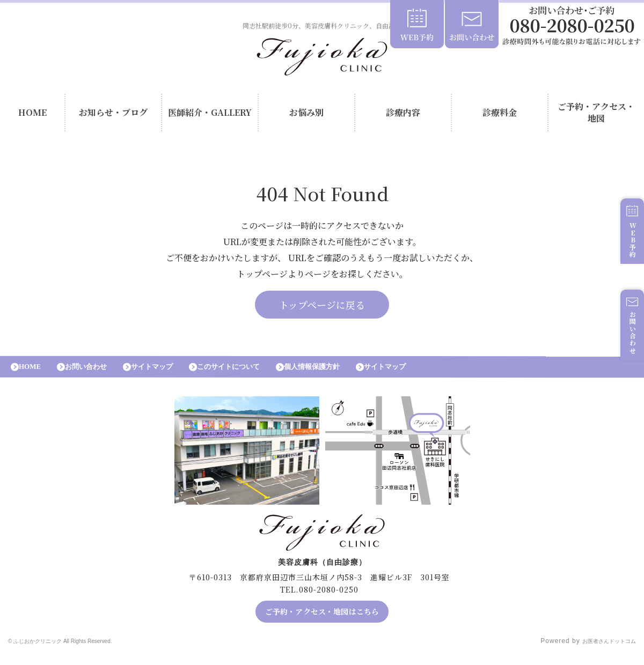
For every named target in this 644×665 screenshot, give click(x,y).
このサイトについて (259, 374)
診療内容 (403, 115)
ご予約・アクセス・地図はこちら (322, 622)
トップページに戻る (322, 309)
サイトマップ (172, 374)
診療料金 (500, 115)
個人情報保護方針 (354, 374)
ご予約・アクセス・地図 (596, 115)
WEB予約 (627, 253)
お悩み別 (306, 115)
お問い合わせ (627, 347)
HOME (32, 115)
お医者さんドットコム (601, 652)
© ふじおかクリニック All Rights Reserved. (79, 652)
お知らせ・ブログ (113, 115)
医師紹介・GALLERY (210, 115)
